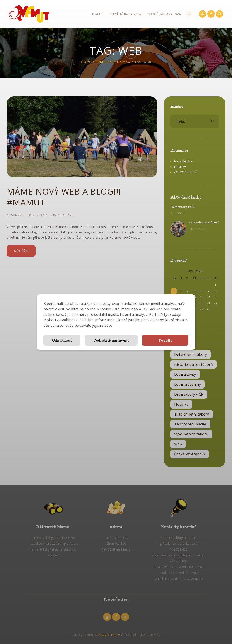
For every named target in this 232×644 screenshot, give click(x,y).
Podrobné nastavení (111, 340)
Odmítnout (62, 340)
